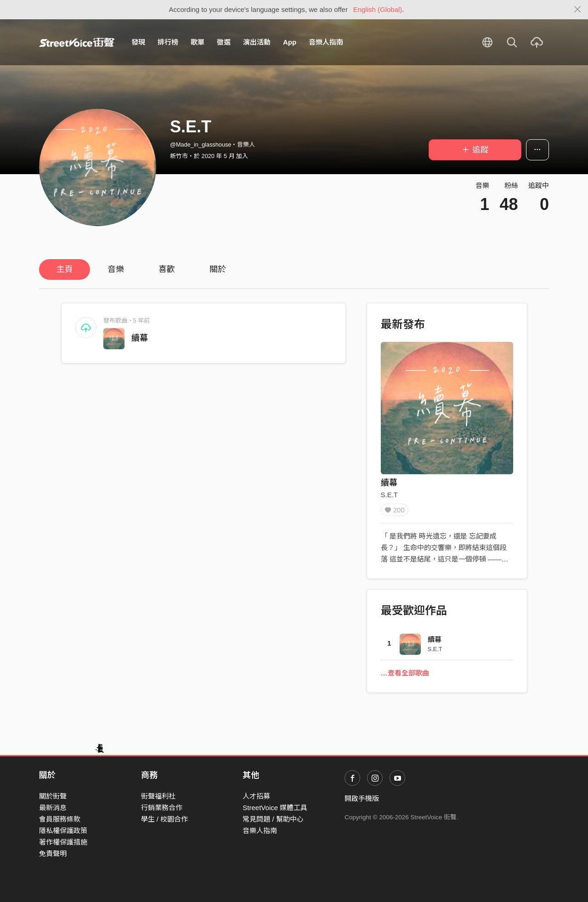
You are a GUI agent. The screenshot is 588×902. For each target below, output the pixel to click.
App (290, 42)
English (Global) (378, 9)
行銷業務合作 (162, 808)
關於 (218, 269)
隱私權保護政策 (63, 831)
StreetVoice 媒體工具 (275, 808)
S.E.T (390, 495)
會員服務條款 (60, 819)
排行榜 (168, 42)
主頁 (65, 269)
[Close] (578, 10)
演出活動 (257, 42)
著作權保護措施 (63, 842)
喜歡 (167, 269)
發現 (138, 42)
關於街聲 (53, 796)
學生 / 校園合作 (165, 819)
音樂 (116, 269)
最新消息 (53, 808)
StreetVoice (77, 42)
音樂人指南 (326, 42)
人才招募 (256, 796)
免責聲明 (53, 854)
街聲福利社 (158, 796)
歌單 (198, 42)
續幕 (140, 338)
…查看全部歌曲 (405, 676)
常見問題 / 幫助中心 (273, 819)
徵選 (224, 42)
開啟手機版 (362, 798)
